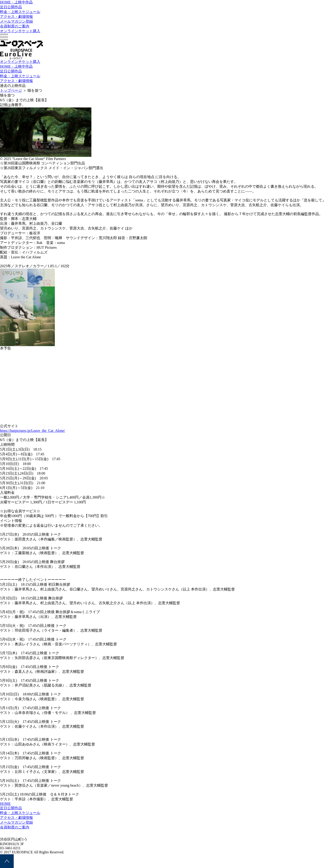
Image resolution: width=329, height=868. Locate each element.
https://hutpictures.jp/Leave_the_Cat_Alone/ (33, 431)
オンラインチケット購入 (20, 31)
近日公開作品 (11, 7)
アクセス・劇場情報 (16, 17)
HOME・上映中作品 (16, 2)
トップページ (11, 90)
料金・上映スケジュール (20, 12)
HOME (5, 804)
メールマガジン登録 (16, 21)
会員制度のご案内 (15, 26)
